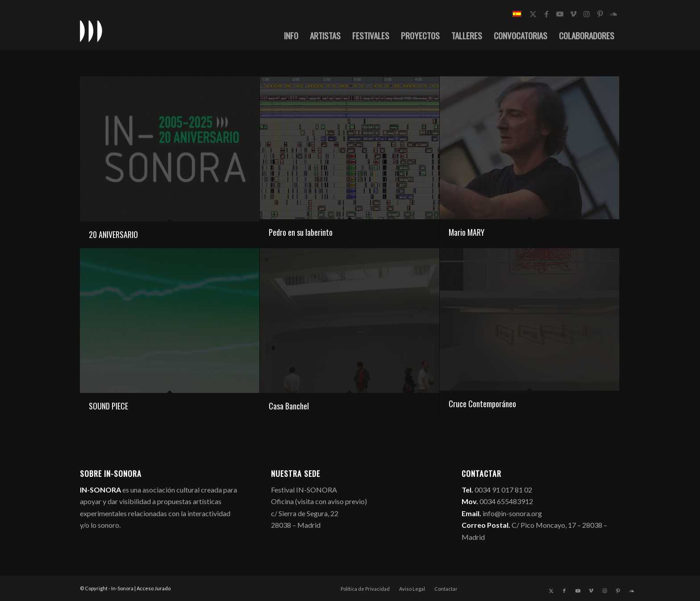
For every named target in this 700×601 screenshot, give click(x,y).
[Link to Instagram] (587, 14)
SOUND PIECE (108, 406)
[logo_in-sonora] (91, 31)
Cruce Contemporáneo (482, 404)
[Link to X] (533, 14)
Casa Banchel (289, 406)
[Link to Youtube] (560, 14)
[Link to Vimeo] (573, 14)
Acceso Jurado (154, 588)
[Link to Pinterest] (600, 14)
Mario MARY (467, 232)
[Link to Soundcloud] (613, 14)
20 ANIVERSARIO (113, 234)
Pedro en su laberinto (301, 232)
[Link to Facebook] (546, 14)
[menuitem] (291, 35)
